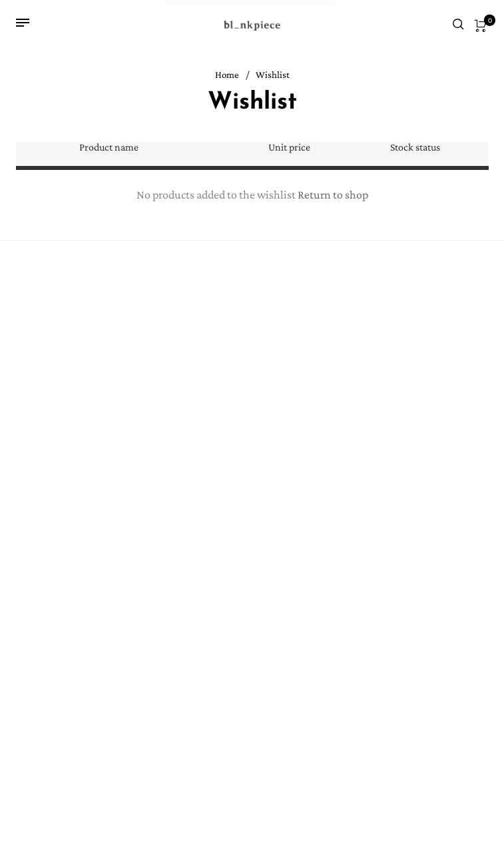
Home (227, 75)
